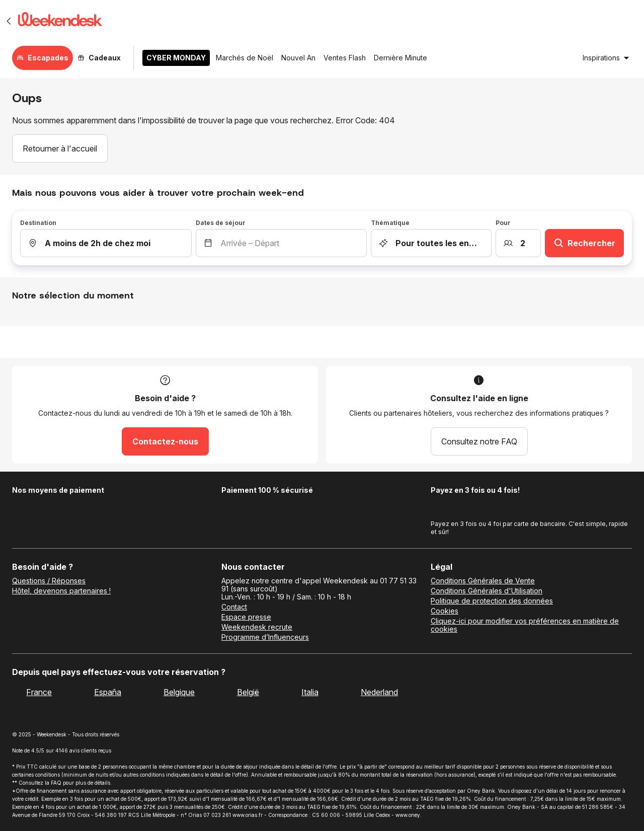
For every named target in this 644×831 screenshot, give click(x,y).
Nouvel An (298, 58)
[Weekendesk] (60, 21)
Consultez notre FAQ (479, 441)
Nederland (379, 692)
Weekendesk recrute (257, 627)
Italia (310, 692)
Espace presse (246, 617)
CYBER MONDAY (176, 58)
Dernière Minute (400, 58)
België (248, 692)
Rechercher (584, 243)
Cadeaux (99, 58)
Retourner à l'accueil (60, 148)
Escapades (43, 58)
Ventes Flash (345, 58)
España (108, 692)
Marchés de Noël (245, 58)
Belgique (179, 692)
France (39, 692)
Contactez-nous (165, 441)
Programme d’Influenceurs (265, 637)
